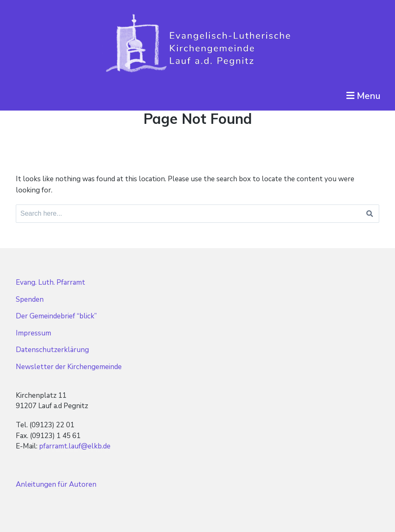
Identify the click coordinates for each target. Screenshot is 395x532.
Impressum (33, 333)
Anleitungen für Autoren (56, 484)
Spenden (30, 299)
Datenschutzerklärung (52, 350)
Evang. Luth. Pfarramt (50, 282)
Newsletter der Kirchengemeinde (69, 367)
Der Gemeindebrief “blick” (56, 316)
